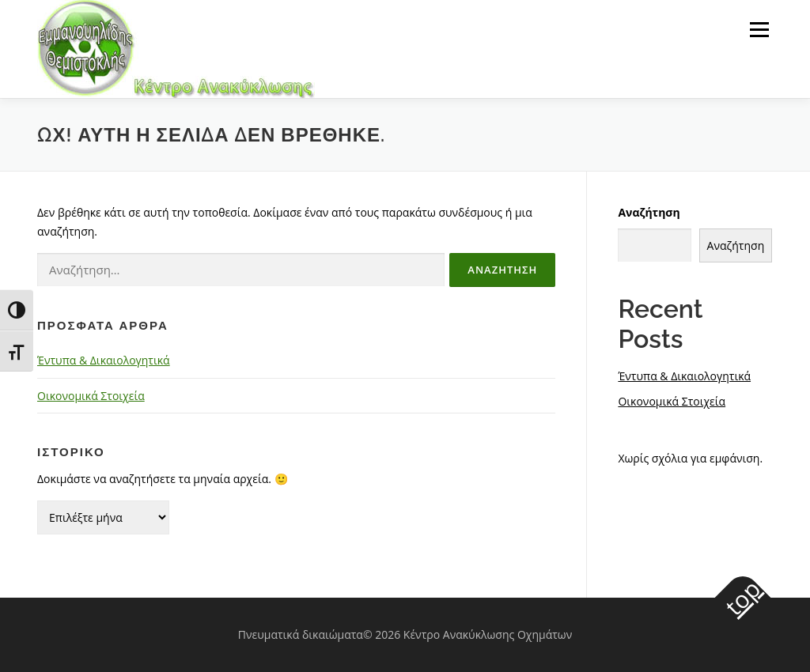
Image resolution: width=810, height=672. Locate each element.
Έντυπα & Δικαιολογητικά (104, 360)
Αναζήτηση (649, 212)
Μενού (759, 30)
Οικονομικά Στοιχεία (91, 396)
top (742, 598)
